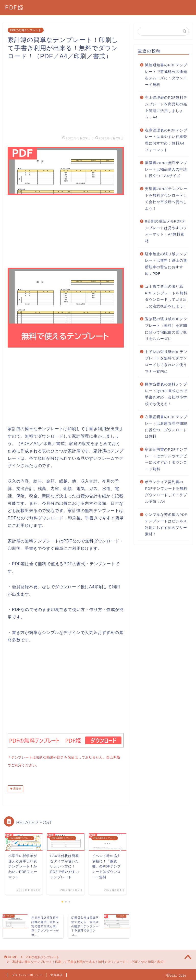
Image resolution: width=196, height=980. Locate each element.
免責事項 (56, 974)
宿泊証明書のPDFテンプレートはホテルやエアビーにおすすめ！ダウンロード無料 (166, 459)
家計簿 (17, 788)
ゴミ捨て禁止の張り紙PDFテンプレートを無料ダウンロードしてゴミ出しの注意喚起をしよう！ (166, 296)
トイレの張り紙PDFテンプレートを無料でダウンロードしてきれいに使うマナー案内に (166, 362)
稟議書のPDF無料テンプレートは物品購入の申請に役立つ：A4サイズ (166, 169)
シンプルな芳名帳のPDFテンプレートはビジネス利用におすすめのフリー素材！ (166, 525)
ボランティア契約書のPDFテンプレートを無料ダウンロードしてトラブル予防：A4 (166, 492)
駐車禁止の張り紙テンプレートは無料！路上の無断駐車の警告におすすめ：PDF (166, 264)
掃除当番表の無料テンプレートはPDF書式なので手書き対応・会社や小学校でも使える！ (166, 394)
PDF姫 (15, 7)
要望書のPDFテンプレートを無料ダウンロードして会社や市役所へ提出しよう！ (166, 199)
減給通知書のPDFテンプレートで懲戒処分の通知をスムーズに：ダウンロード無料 (166, 75)
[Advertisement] (66, 96)
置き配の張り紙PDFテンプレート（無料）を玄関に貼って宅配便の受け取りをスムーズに (166, 329)
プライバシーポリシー (27, 974)
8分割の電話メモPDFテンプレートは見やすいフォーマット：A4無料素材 (166, 231)
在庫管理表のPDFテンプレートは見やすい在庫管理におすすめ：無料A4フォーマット (166, 140)
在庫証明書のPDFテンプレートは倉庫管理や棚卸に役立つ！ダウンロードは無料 (166, 427)
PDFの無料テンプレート (26, 30)
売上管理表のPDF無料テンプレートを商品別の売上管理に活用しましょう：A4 (166, 107)
